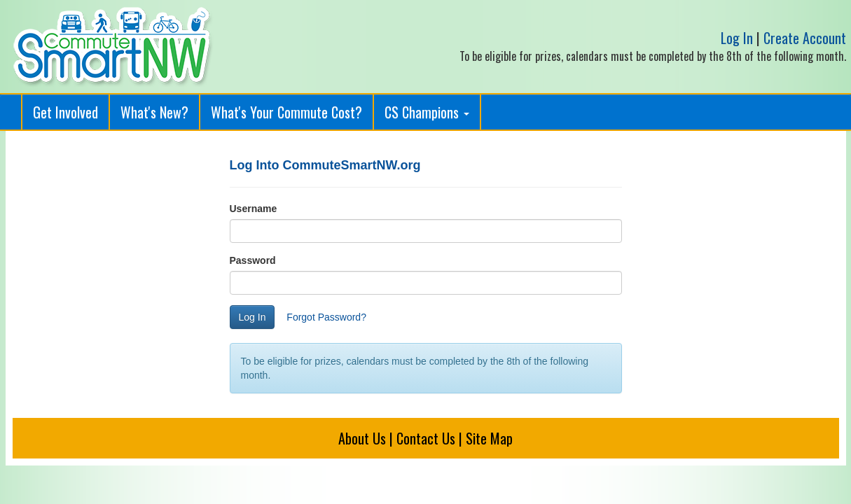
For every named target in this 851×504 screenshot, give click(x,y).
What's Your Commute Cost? (286, 112)
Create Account (805, 38)
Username (254, 209)
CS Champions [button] (427, 112)
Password (253, 260)
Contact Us (426, 438)
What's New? (154, 112)
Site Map (489, 438)
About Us (362, 438)
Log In (737, 38)
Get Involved (65, 112)
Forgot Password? (326, 317)
